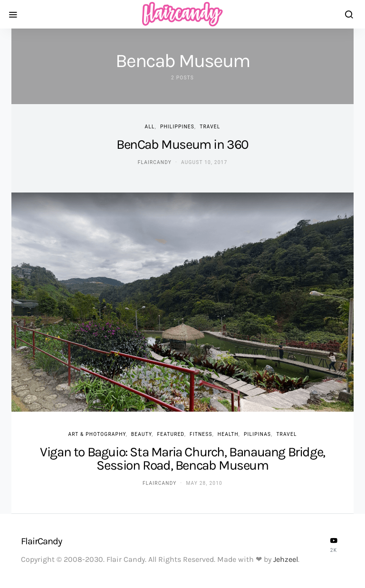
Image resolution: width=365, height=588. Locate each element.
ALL (150, 127)
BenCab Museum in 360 (182, 144)
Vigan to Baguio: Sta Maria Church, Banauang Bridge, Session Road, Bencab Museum (182, 458)
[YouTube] (334, 545)
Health (228, 434)
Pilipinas (257, 434)
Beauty (141, 434)
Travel (210, 127)
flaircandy (155, 162)
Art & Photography (97, 434)
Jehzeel (286, 559)
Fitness (201, 434)
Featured (170, 434)
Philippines (177, 127)
